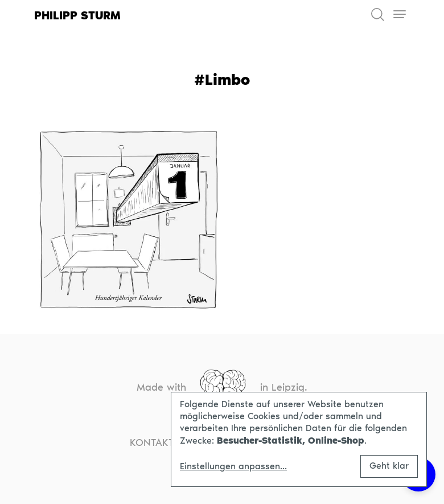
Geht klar (389, 466)
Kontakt (152, 442)
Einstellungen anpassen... (233, 466)
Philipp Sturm (77, 15)
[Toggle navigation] (399, 15)
